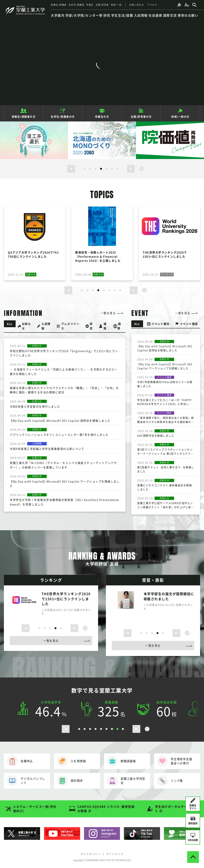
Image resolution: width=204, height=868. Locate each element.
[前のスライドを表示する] (71, 169)
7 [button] (117, 169)
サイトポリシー (91, 854)
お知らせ (26, 326)
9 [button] (123, 729)
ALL (10, 324)
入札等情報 (71, 761)
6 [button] (112, 169)
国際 (119, 326)
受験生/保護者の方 (24, 116)
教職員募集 (121, 761)
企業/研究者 (102, 5)
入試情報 (46, 326)
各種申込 (20, 761)
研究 (91, 326)
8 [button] (120, 290)
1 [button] (85, 169)
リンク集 (170, 781)
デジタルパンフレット (26, 781)
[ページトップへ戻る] (193, 857)
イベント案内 (161, 324)
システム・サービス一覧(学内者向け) (35, 809)
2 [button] (90, 169)
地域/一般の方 (180, 116)
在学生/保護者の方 (63, 116)
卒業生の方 (102, 116)
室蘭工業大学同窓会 (126, 781)
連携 (105, 326)
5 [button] (106, 169)
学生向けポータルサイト (171, 809)
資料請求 (70, 781)
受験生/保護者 (59, 5)
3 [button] (96, 169)
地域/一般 (116, 5)
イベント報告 (189, 324)
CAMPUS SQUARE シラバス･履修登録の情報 (106, 809)
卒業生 (90, 5)
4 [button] (101, 169)
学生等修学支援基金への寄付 (174, 761)
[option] (34, 140)
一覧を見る (108, 313)
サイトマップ (115, 854)
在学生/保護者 (76, 5)
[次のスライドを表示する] (131, 169)
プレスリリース (70, 326)
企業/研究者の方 (141, 116)
